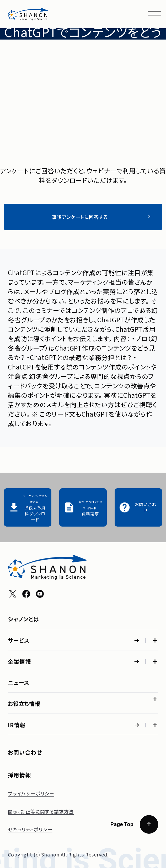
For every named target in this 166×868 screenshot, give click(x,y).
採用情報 (19, 775)
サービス (19, 640)
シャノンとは (23, 619)
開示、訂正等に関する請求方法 (41, 811)
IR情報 (17, 725)
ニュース (19, 682)
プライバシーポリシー (31, 793)
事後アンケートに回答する (102, 217)
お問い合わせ (25, 752)
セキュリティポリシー (30, 829)
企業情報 (19, 661)
